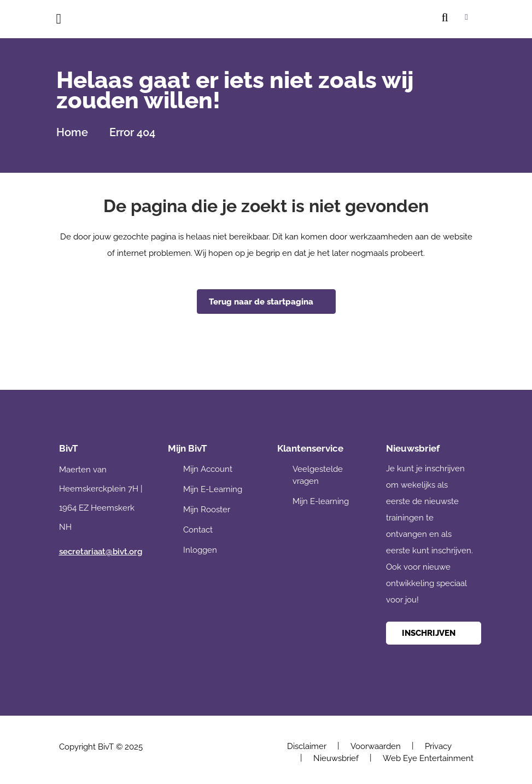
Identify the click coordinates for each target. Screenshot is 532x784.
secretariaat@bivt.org (101, 552)
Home (72, 132)
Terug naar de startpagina (261, 302)
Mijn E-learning (321, 501)
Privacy (438, 746)
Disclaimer (307, 746)
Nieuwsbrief (336, 758)
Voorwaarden (376, 746)
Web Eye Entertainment (428, 758)
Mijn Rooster (207, 510)
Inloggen (200, 550)
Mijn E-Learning (213, 489)
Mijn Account (208, 469)
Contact (198, 530)
